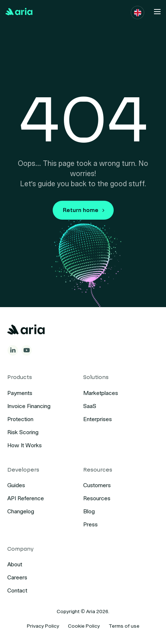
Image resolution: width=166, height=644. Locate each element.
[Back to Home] (19, 12)
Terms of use (124, 626)
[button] (138, 13)
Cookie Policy (84, 626)
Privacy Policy (43, 626)
